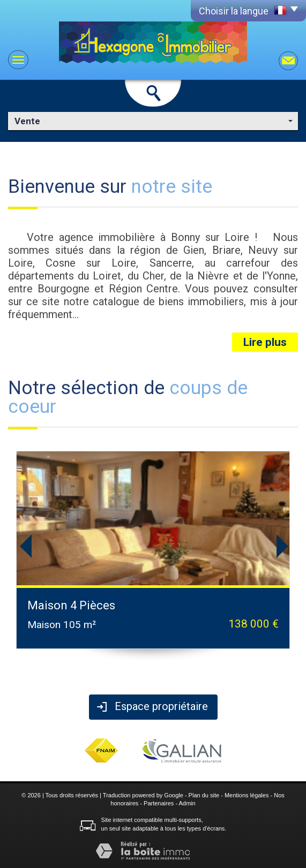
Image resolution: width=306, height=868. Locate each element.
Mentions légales (247, 795)
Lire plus (265, 342)
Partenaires (159, 803)
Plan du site (204, 795)
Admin (187, 803)
